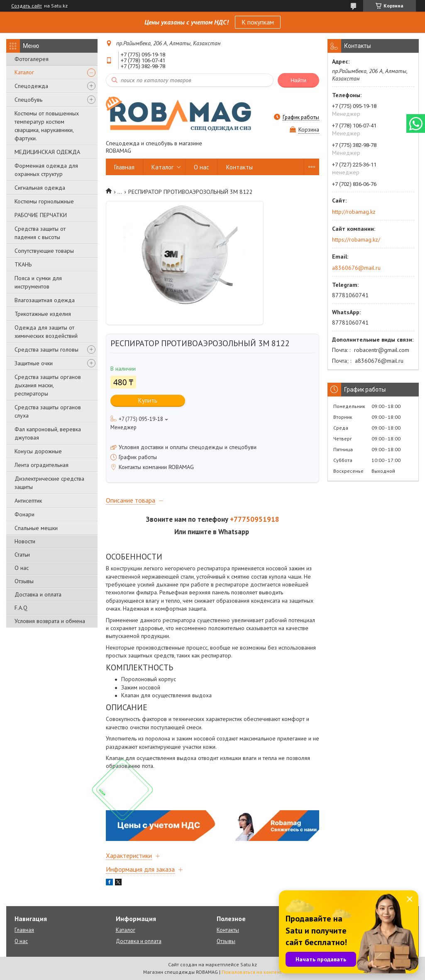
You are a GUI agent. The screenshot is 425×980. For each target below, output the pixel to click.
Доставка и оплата (38, 594)
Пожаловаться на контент (252, 972)
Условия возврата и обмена (50, 621)
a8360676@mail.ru (356, 268)
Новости (25, 541)
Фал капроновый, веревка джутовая (48, 433)
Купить (148, 400)
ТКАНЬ (23, 264)
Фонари (24, 514)
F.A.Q (21, 608)
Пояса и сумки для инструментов (38, 282)
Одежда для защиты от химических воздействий (46, 332)
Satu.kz (249, 964)
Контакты (239, 167)
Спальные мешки (36, 528)
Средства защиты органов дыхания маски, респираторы (48, 385)
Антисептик (28, 501)
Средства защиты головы (46, 349)
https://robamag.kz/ (356, 240)
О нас (22, 568)
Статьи (22, 555)
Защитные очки (34, 363)
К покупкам (258, 22)
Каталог (24, 72)
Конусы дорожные (38, 451)
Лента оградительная (42, 465)
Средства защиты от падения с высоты (40, 233)
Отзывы (24, 581)
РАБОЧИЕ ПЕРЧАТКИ (41, 215)
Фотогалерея (32, 59)
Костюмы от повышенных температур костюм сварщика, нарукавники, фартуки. (47, 126)
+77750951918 (255, 519)
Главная (124, 167)
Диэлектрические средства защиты (49, 483)
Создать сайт (27, 6)
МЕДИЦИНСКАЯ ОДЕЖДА (47, 152)
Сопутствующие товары (44, 251)
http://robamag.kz (354, 212)
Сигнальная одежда (40, 188)
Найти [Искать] (298, 80)
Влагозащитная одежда (45, 300)
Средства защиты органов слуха (48, 411)
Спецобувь (28, 100)
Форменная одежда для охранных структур (46, 170)
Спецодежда (31, 86)
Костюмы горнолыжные (44, 201)
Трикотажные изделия (43, 314)
